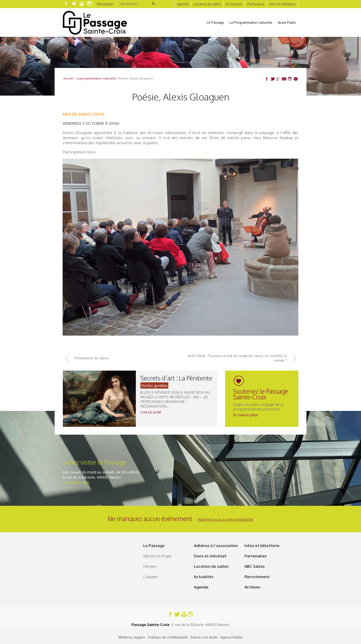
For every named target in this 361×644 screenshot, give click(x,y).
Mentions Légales (132, 637)
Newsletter (105, 4)
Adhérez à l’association (216, 546)
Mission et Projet (157, 556)
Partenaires (256, 4)
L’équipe (150, 577)
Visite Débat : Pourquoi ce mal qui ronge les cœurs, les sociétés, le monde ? (237, 358)
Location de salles (207, 4)
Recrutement (257, 577)
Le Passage (215, 22)
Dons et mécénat (210, 556)
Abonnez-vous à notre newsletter (226, 519)
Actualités (204, 577)
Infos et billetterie (282, 4)
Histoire (150, 566)
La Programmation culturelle (251, 22)
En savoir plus (245, 415)
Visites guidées (154, 385)
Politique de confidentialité (168, 637)
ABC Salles (255, 566)
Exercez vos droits (204, 637)
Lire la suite (151, 412)
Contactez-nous (76, 482)
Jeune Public (287, 22)
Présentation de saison (92, 358)
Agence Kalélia (232, 637)
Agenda (183, 4)
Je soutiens (234, 4)
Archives (252, 587)
